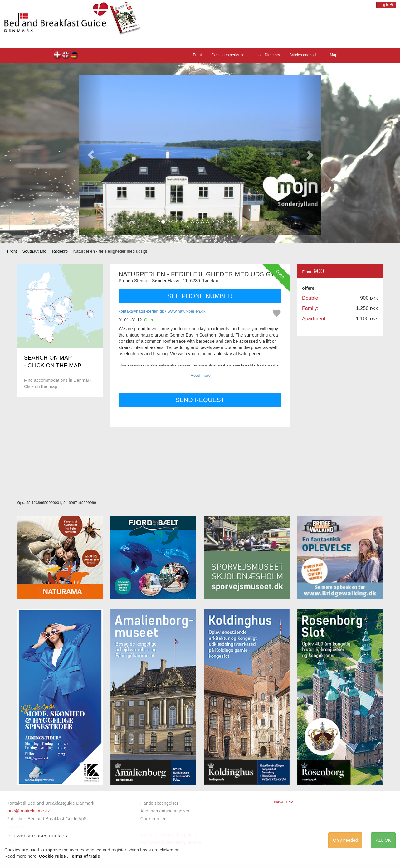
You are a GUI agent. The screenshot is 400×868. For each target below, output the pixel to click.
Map (334, 55)
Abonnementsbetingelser (165, 811)
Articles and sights (305, 55)
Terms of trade (85, 856)
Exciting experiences (229, 55)
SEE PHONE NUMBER (200, 296)
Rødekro (60, 251)
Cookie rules (52, 856)
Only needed (345, 840)
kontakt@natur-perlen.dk (141, 311)
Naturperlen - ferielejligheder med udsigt (58, 56)
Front (197, 55)
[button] (91, 155)
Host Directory (268, 55)
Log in (386, 5)
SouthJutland (34, 251)
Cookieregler (153, 819)
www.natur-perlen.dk (187, 311)
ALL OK (383, 840)
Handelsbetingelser (159, 803)
